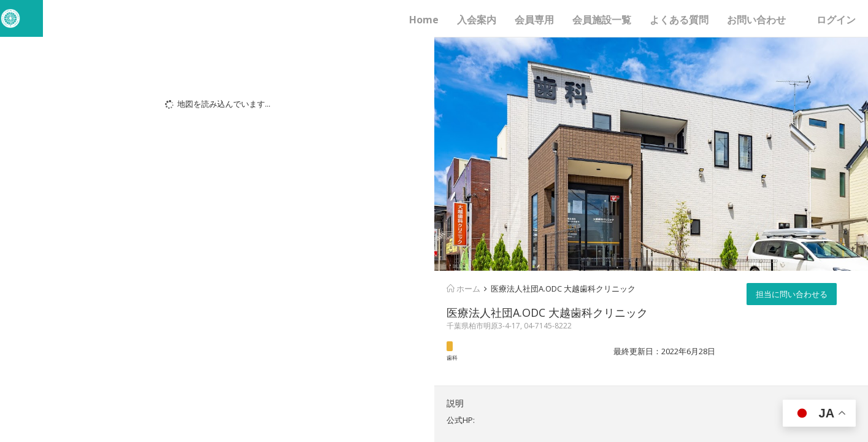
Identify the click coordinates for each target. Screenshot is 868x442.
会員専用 (534, 20)
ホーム (463, 289)
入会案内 (477, 20)
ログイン (836, 20)
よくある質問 (679, 20)
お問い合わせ (756, 20)
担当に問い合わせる (792, 294)
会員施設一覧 (602, 20)
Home (424, 20)
